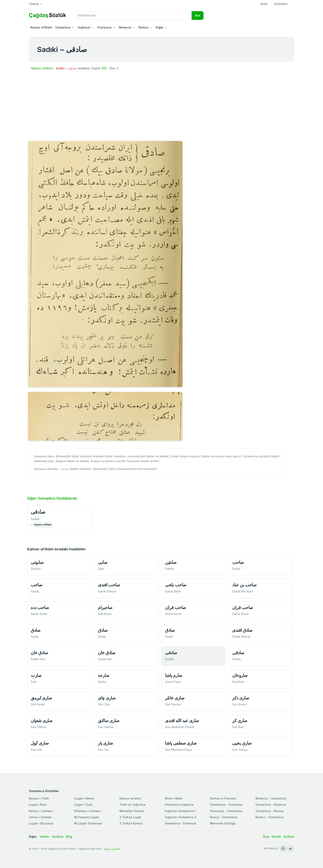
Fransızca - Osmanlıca (226, 811)
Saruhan (238, 682)
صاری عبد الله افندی (182, 721)
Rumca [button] (143, 27)
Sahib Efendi (107, 591)
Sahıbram (105, 614)
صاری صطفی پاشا (181, 743)
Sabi (101, 569)
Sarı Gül (36, 750)
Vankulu (58, 837)
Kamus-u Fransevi (223, 798)
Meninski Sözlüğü (223, 823)
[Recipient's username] (133, 15)
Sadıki (35, 519)
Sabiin (170, 569)
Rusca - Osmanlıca (224, 817)
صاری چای (107, 698)
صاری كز (240, 721)
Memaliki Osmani (132, 811)
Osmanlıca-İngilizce (179, 805)
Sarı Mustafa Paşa (178, 750)
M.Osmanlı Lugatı (87, 817)
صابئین (171, 562)
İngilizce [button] (84, 27)
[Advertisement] (161, 105)
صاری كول (40, 743)
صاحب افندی (109, 585)
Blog (69, 837)
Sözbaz (289, 837)
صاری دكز (241, 698)
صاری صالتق (109, 721)
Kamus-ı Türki (39, 798)
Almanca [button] (125, 27)
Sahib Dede (39, 614)
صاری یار (105, 743)
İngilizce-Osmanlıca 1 (180, 811)
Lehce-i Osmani (40, 817)
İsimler (44, 837)
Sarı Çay (104, 704)
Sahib (236, 569)
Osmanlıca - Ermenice (181, 823)
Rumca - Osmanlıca (269, 817)
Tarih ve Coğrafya (132, 805)
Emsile (276, 837)
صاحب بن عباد (244, 585)
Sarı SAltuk (106, 727)
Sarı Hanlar (173, 704)
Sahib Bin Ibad (243, 591)
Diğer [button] (160, 27)
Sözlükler (281, 4)
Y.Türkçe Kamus (131, 823)
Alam (264, 4)
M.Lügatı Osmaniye (88, 823)
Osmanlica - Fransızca (226, 805)
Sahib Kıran (173, 614)
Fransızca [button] (104, 27)
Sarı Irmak (38, 704)
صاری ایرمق (41, 698)
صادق (36, 630)
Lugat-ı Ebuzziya (41, 823)
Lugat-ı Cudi (83, 805)
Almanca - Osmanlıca (271, 798)
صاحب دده (40, 607)
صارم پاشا (174, 675)
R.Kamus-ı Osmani (87, 811)
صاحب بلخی (176, 585)
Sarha (102, 682)
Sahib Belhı (173, 591)
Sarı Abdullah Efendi (180, 727)
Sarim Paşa (173, 682)
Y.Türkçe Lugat (130, 817)
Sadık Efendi (241, 637)
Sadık (35, 637)
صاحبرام (105, 607)
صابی (103, 562)
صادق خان (39, 653)
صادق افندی (242, 630)
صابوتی (37, 562)
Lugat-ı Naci (38, 805)
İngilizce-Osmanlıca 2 (181, 817)
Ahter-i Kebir (174, 798)
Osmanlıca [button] (63, 27)
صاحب (238, 562)
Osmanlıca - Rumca (269, 811)
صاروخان (240, 675)
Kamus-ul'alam (130, 798)
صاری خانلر (175, 698)
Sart (34, 682)
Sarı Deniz (239, 704)
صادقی (38, 512)
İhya (266, 837)
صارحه (104, 675)
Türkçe (34, 4)
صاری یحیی (242, 743)
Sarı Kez (238, 727)
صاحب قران (176, 607)
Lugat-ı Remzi (84, 798)
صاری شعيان (42, 721)
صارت (36, 675)
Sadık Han (38, 659)
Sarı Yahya (240, 750)
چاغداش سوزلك (112, 849)
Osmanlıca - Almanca (271, 805)
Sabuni (36, 569)
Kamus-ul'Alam (41, 27)
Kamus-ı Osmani (41, 811)
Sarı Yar (103, 750)
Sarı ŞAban (39, 727)
